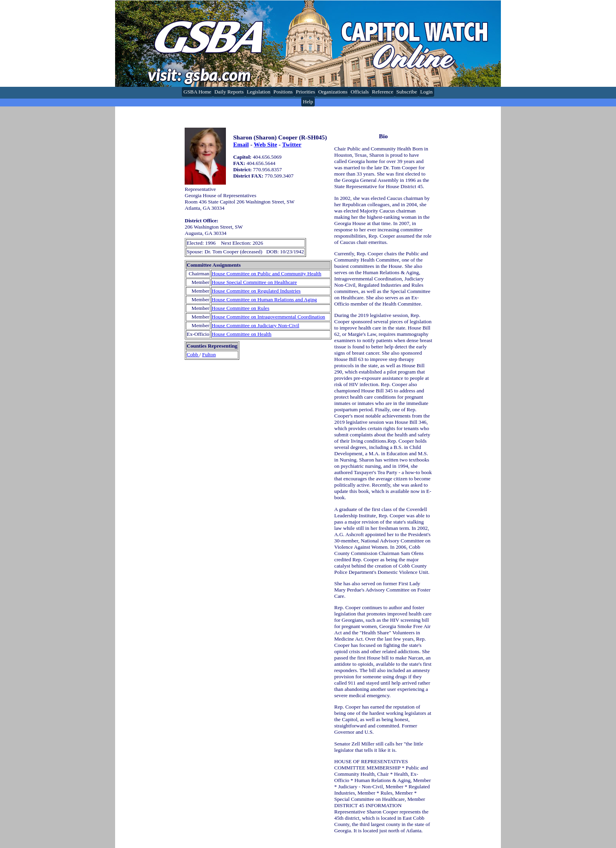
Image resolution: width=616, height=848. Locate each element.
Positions (283, 92)
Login (426, 92)
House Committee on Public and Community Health (267, 274)
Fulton (209, 354)
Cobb (193, 354)
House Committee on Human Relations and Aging (264, 299)
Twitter (292, 144)
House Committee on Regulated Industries (256, 291)
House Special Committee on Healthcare (254, 282)
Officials (359, 92)
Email (241, 144)
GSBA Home (197, 92)
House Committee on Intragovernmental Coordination (269, 317)
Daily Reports (229, 92)
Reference (383, 92)
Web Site (265, 144)
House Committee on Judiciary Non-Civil (256, 325)
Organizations (333, 92)
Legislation (258, 92)
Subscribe (407, 92)
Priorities (305, 92)
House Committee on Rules (241, 308)
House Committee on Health (242, 334)
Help (308, 102)
